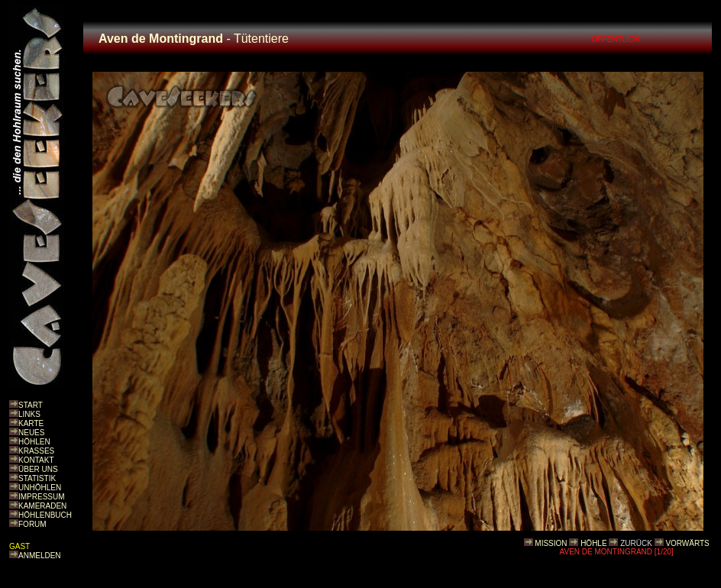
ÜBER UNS (38, 469)
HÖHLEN (34, 442)
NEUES (31, 433)
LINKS (29, 414)
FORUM (32, 524)
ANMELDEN (40, 556)
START (31, 405)
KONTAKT (36, 460)
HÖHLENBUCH (45, 515)
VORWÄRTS (687, 543)
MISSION (551, 543)
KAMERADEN (42, 506)
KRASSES (36, 451)
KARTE (31, 423)
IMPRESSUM (42, 497)
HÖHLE (593, 543)
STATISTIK (37, 478)
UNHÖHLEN (40, 488)
